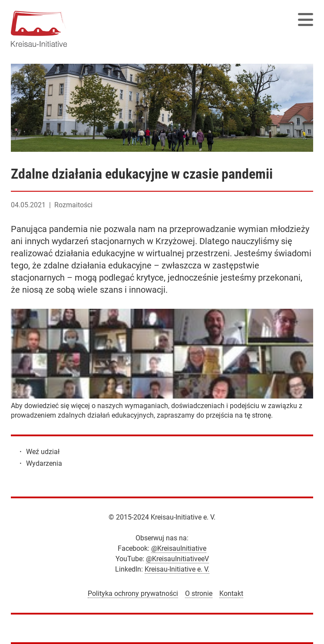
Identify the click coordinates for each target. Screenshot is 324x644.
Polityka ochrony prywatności (133, 593)
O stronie (199, 593)
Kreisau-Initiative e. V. (177, 569)
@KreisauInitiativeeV (177, 559)
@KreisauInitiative (179, 548)
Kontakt (231, 593)
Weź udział (43, 452)
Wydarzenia (44, 463)
